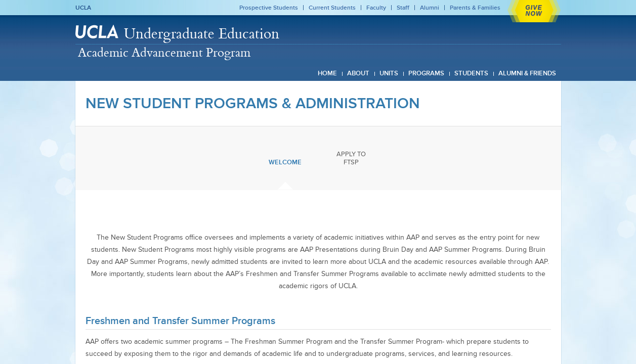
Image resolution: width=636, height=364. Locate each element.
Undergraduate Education (202, 33)
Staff (403, 8)
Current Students (332, 8)
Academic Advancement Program (164, 52)
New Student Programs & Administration (253, 103)
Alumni (430, 8)
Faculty (376, 8)
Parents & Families (475, 8)
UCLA (83, 8)
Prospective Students (269, 8)
